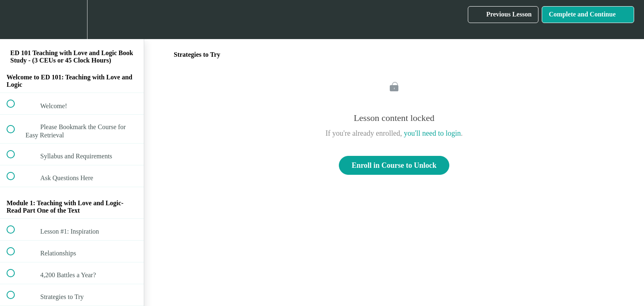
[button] (15, 20)
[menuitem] (72, 20)
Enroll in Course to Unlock (394, 165)
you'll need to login (432, 133)
